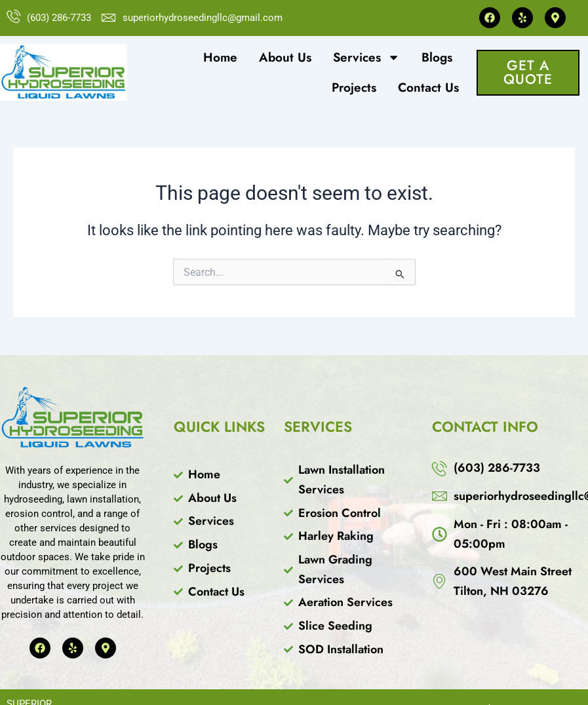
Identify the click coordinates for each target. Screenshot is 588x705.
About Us (285, 57)
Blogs (437, 57)
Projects (354, 87)
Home (220, 57)
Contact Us (428, 87)
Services (366, 57)
